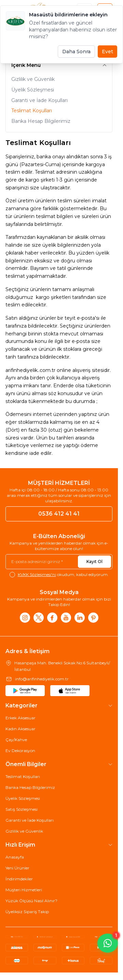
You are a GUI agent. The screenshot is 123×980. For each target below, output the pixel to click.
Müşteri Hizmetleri (24, 890)
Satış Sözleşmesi (22, 809)
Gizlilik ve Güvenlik (33, 79)
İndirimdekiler (19, 879)
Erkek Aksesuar (20, 718)
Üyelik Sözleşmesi (33, 90)
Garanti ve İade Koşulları (39, 100)
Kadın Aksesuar (20, 729)
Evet (107, 52)
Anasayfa (15, 857)
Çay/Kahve (16, 740)
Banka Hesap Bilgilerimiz (41, 121)
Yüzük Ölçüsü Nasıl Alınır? (31, 901)
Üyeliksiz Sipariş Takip (27, 912)
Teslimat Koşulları (32, 111)
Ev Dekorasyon (20, 751)
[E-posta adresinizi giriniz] (59, 562)
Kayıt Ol (94, 561)
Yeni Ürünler (17, 868)
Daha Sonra (76, 52)
